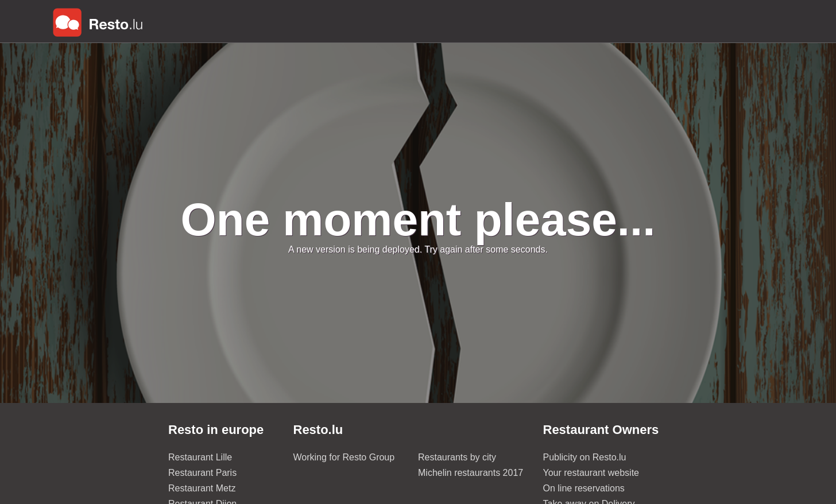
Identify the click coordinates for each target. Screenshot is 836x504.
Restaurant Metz (202, 488)
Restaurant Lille (200, 457)
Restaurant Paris (202, 473)
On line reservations (584, 488)
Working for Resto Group (344, 457)
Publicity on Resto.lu (585, 457)
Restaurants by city (457, 457)
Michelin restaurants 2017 (471, 473)
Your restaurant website (591, 473)
